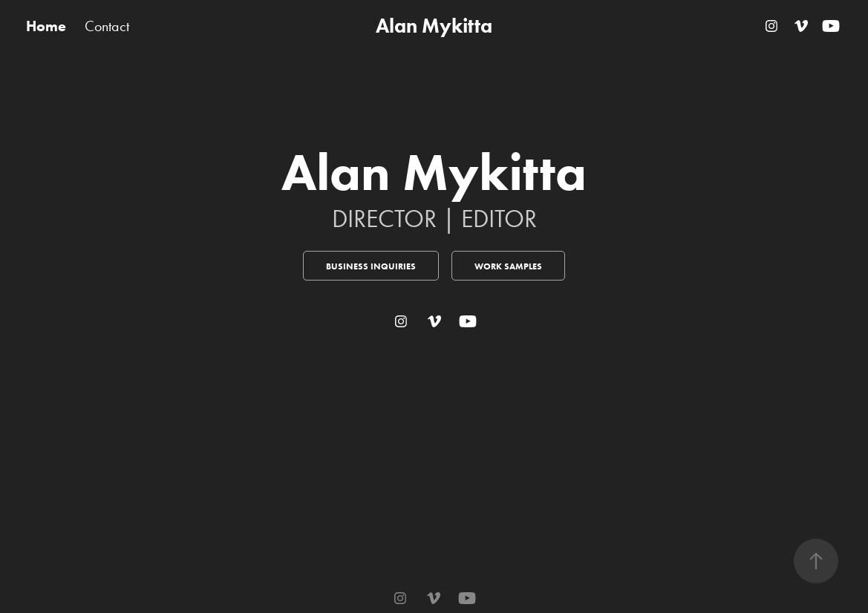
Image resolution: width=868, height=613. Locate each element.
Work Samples (508, 266)
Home (46, 26)
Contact (107, 26)
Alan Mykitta (434, 26)
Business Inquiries (371, 266)
